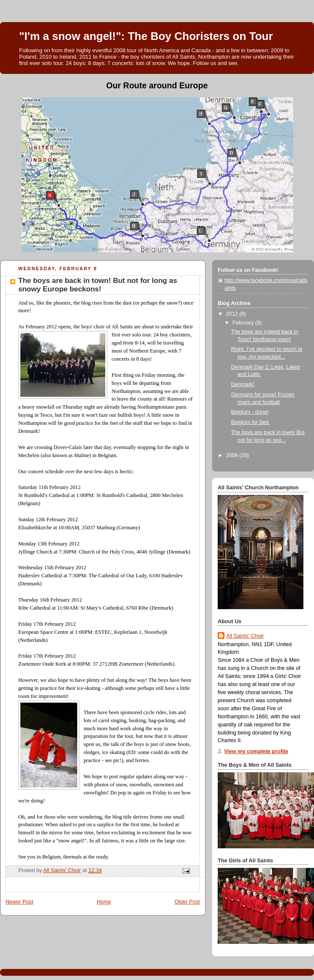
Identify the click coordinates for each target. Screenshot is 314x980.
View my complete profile (256, 751)
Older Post (187, 902)
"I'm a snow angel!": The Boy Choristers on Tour (146, 36)
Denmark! (243, 384)
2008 (233, 455)
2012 (233, 314)
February (244, 323)
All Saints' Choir (245, 636)
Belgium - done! (250, 412)
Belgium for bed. (251, 422)
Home (104, 902)
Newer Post (19, 902)
